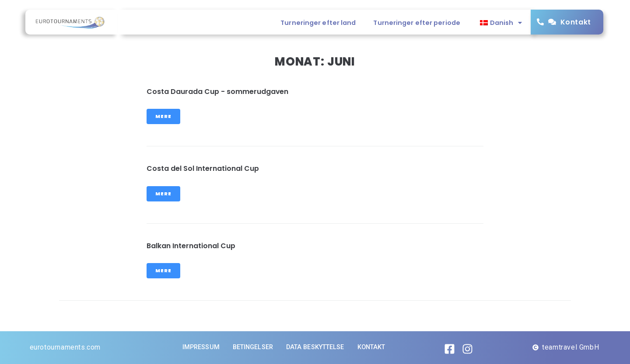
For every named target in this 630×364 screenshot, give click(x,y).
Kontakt (576, 22)
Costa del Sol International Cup (203, 168)
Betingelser (253, 347)
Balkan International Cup (191, 246)
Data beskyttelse (315, 347)
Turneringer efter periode (417, 23)
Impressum (201, 347)
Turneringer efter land (318, 23)
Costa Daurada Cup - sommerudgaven (217, 92)
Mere (163, 116)
